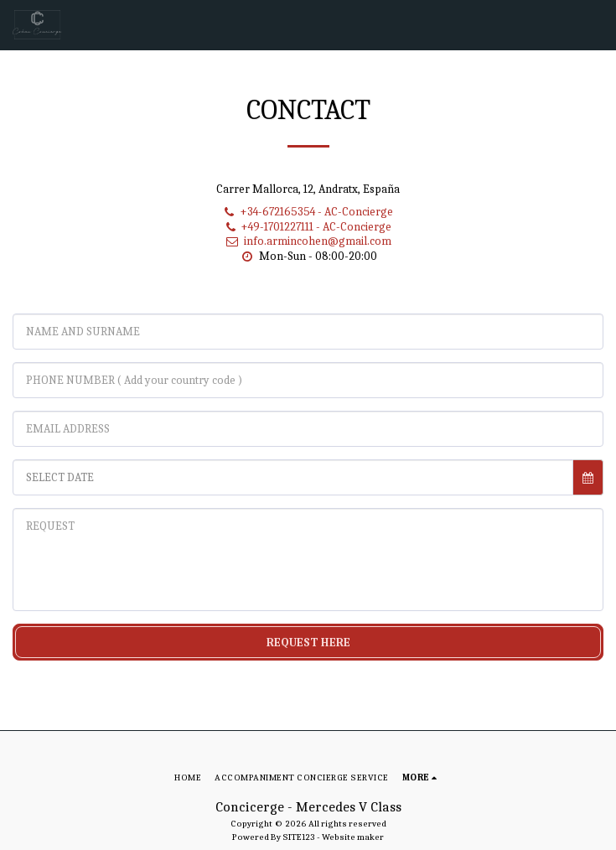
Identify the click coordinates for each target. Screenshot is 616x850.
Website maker (353, 837)
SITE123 (299, 837)
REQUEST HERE (308, 643)
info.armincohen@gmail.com (308, 241)
